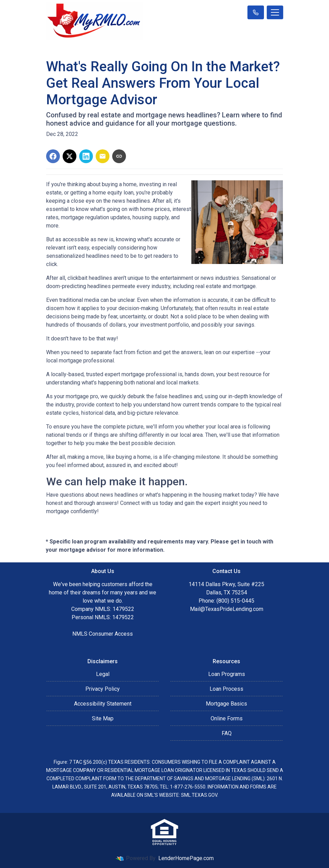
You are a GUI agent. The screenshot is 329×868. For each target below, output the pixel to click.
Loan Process (226, 689)
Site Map (103, 718)
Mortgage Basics (226, 704)
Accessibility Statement (103, 704)
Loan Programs (227, 674)
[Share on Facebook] (53, 156)
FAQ (227, 733)
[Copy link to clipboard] (119, 156)
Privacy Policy (103, 689)
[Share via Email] (103, 156)
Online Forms (227, 718)
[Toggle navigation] (275, 12)
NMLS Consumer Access (103, 634)
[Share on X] (70, 156)
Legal (103, 674)
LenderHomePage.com (186, 858)
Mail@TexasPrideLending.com (227, 609)
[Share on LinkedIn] (86, 156)
